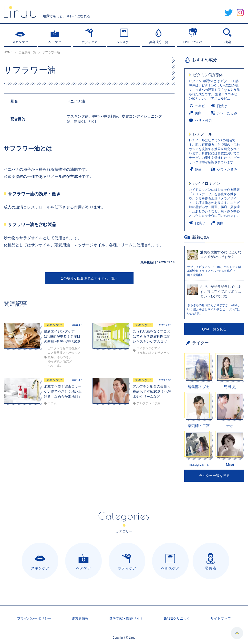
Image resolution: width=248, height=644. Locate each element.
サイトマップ (221, 618)
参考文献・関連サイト (126, 618)
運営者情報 (80, 618)
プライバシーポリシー (34, 618)
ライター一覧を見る (214, 476)
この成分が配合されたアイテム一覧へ (89, 278)
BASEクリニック (177, 618)
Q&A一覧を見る (214, 329)
